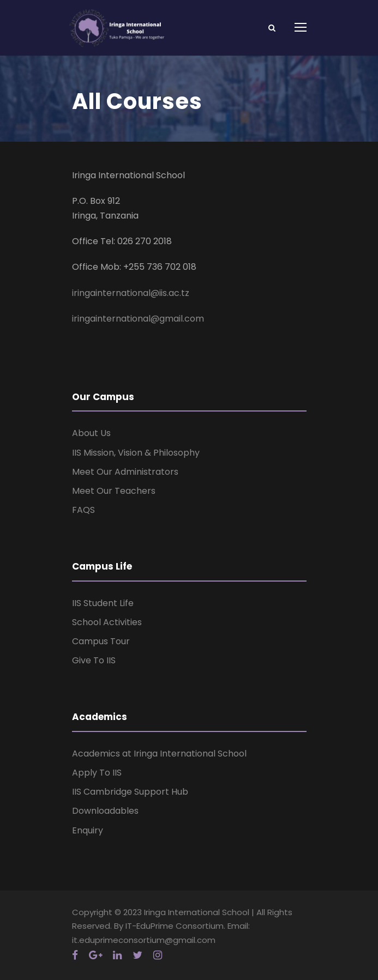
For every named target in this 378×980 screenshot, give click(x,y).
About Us (91, 433)
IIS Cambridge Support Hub (130, 792)
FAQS (83, 510)
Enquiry (88, 830)
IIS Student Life (103, 603)
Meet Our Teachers (114, 491)
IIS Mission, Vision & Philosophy (136, 453)
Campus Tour (101, 641)
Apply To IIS (97, 773)
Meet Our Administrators (125, 472)
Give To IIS (94, 660)
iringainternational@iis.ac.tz (131, 293)
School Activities (107, 622)
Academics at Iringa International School (159, 754)
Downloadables (105, 811)
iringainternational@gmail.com (138, 319)
